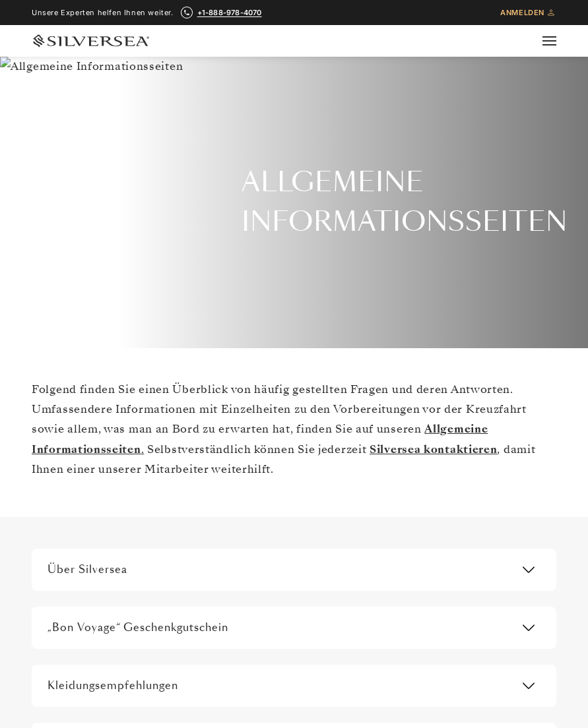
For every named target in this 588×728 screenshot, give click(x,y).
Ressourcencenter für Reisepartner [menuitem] (477, 572)
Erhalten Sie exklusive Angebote (294, 240)
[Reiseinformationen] (268, 369)
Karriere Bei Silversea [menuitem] (84, 544)
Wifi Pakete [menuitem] (251, 489)
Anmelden (528, 13)
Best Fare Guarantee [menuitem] (447, 516)
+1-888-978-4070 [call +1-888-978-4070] (230, 13)
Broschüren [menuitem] (430, 433)
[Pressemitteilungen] (83, 369)
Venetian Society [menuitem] (441, 461)
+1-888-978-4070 (294, 159)
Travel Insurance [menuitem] (261, 433)
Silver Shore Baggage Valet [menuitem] (281, 572)
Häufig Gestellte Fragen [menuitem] (275, 516)
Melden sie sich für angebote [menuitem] (100, 628)
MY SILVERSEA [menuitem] (437, 655)
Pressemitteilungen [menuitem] (81, 572)
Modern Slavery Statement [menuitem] (94, 600)
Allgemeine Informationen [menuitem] (279, 405)
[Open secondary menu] (557, 41)
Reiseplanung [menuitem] (255, 461)
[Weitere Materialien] (449, 369)
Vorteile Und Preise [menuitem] (446, 489)
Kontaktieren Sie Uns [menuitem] (449, 405)
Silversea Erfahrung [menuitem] (81, 433)
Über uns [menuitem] (60, 405)
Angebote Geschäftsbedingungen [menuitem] (474, 544)
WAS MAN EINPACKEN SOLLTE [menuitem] (287, 544)
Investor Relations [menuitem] (78, 461)
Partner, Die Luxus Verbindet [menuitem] (99, 516)
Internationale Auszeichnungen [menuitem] (104, 489)
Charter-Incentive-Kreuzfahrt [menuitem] (465, 600)
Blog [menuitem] (416, 628)
